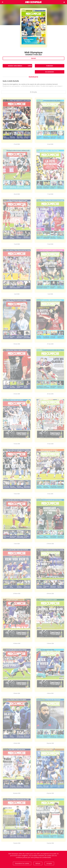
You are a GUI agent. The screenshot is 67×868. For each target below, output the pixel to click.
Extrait (33, 58)
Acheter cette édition (20, 66)
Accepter (49, 863)
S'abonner (50, 66)
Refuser (38, 863)
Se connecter (50, 72)
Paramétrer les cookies (22, 863)
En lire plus (33, 92)
